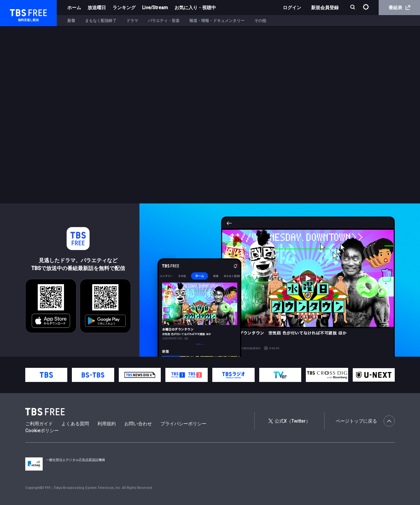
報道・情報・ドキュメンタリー (217, 21)
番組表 (399, 8)
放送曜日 (97, 8)
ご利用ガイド (39, 424)
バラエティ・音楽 (164, 21)
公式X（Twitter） (289, 421)
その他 (260, 21)
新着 (71, 21)
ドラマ (132, 21)
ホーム (74, 8)
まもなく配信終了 (101, 21)
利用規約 (107, 424)
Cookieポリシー (42, 431)
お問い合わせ (138, 424)
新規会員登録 (325, 8)
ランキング (124, 8)
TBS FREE (17, 12)
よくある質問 (75, 424)
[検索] (353, 8)
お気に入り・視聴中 (195, 8)
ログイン (292, 8)
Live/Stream (155, 8)
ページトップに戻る (365, 421)
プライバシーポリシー (183, 424)
